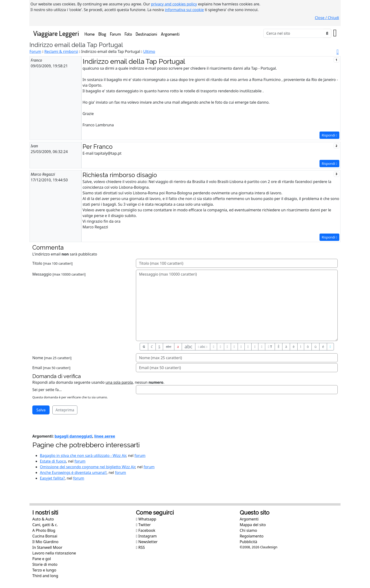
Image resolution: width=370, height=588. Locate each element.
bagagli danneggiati (73, 436)
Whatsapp (146, 519)
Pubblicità (248, 542)
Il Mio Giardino (45, 542)
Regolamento (252, 536)
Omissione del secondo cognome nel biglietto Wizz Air (88, 467)
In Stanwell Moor (47, 547)
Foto (128, 34)
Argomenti (170, 34)
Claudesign (269, 547)
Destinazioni (146, 34)
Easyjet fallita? (52, 478)
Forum (115, 34)
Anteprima (65, 410)
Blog (102, 34)
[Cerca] (293, 33)
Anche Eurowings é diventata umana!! (73, 473)
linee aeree (105, 436)
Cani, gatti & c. (45, 525)
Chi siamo (248, 530)
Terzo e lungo (44, 570)
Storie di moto (45, 564)
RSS (140, 547)
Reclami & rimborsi (61, 51)
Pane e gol (42, 559)
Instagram (146, 536)
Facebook (146, 530)
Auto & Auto (43, 519)
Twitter (143, 525)
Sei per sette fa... (47, 390)
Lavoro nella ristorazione (54, 553)
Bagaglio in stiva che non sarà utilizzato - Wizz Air (83, 456)
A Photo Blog (44, 530)
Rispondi (329, 135)
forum (140, 456)
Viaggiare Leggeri (56, 33)
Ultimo (149, 51)
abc (169, 347)
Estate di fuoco (53, 461)
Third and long (45, 576)
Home (90, 34)
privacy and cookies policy (174, 4)
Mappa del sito (253, 525)
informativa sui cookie (184, 10)
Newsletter (147, 542)
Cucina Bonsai (45, 536)
